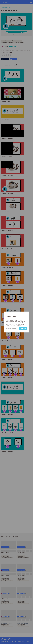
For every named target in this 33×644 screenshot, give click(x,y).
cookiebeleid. (18, 325)
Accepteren (23, 329)
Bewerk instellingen (11, 329)
